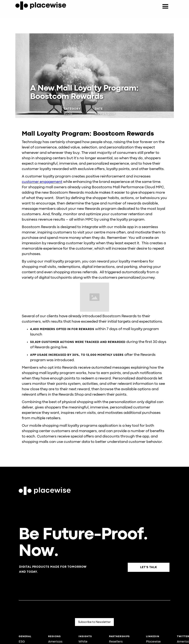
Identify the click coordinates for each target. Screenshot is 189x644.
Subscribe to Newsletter (94, 622)
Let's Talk (149, 567)
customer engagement (42, 182)
